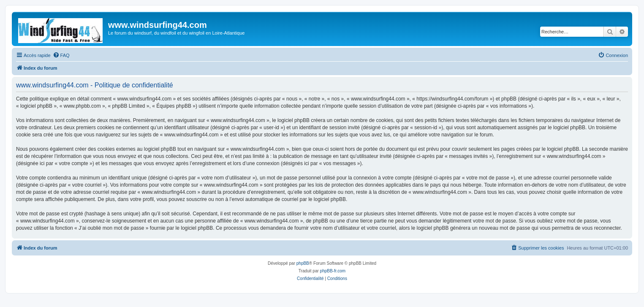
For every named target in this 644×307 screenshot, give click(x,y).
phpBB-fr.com (333, 271)
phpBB (303, 263)
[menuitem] (61, 55)
